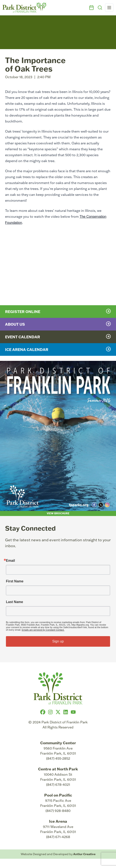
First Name (15, 581)
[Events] (91, 8)
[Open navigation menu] (109, 8)
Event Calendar (58, 337)
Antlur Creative (84, 854)
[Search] (100, 8)
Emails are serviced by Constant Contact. (43, 630)
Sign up (58, 641)
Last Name (14, 602)
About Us (58, 324)
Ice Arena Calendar (58, 349)
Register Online (58, 311)
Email (10, 561)
